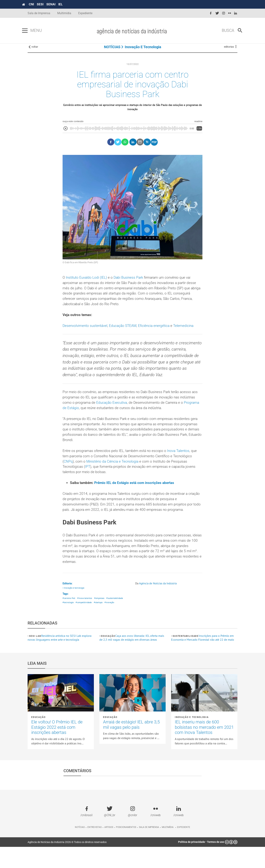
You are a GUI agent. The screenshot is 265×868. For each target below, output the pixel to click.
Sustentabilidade (186, 657)
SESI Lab (35, 657)
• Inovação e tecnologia (74, 608)
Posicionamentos (126, 848)
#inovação (113, 623)
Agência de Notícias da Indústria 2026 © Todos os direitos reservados (67, 863)
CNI (37, 4)
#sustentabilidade (117, 619)
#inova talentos (86, 619)
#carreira (67, 619)
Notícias (80, 848)
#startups (101, 623)
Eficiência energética (158, 332)
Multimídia (64, 13)
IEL (66, 4)
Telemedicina (189, 332)
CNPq (68, 479)
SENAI (56, 4)
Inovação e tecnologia (143, 50)
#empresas (101, 619)
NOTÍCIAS (112, 50)
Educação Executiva (130, 418)
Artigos (109, 848)
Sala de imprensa (149, 848)
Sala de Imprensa (39, 13)
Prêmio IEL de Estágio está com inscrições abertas (137, 501)
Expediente (85, 13)
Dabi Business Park (131, 283)
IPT (89, 484)
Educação (108, 657)
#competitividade (85, 623)
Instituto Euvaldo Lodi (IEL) (88, 283)
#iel (74, 619)
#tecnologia (69, 623)
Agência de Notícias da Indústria (159, 604)
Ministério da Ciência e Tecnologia (114, 479)
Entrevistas (94, 848)
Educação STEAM (126, 332)
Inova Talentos (182, 468)
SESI (46, 4)
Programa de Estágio (82, 423)
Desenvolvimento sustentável (86, 332)
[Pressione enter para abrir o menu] (30, 31)
